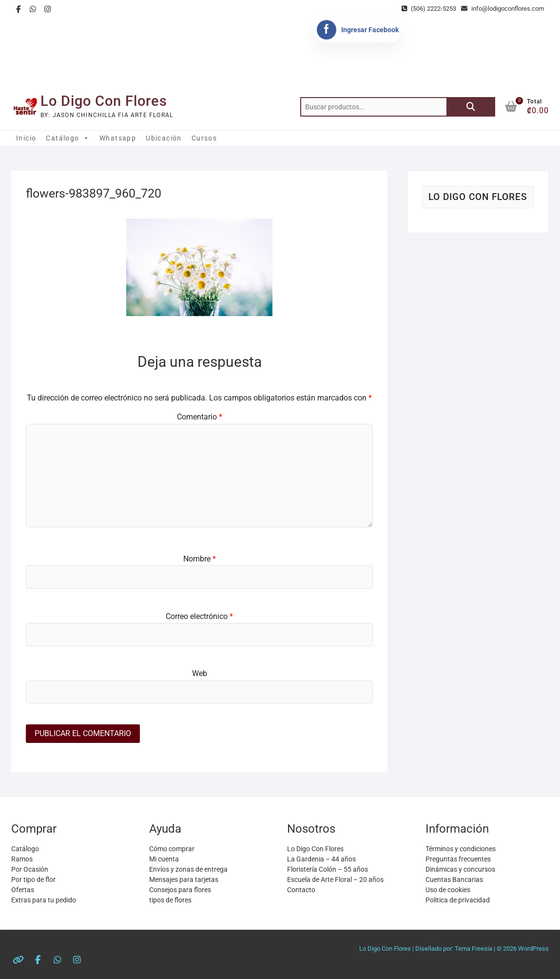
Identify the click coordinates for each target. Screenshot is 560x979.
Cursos (204, 138)
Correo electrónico (199, 616)
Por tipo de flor (33, 879)
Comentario (200, 417)
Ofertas (23, 890)
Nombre (200, 559)
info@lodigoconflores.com (502, 9)
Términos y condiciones (461, 849)
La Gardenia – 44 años (321, 859)
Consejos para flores (180, 890)
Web (200, 673)
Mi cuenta (164, 859)
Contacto (301, 890)
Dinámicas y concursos (460, 869)
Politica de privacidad (458, 900)
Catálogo (68, 138)
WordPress (533, 949)
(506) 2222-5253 (429, 9)
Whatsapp (118, 138)
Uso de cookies (448, 890)
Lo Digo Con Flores (104, 101)
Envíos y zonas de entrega (188, 869)
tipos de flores (170, 900)
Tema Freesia (473, 949)
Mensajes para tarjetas (184, 879)
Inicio (26, 138)
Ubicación (164, 138)
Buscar (471, 107)
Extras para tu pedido (44, 900)
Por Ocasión (30, 869)
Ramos (22, 859)
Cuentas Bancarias (454, 879)
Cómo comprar (172, 849)
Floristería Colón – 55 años (328, 869)
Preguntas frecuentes (458, 859)
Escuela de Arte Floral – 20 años (335, 879)
